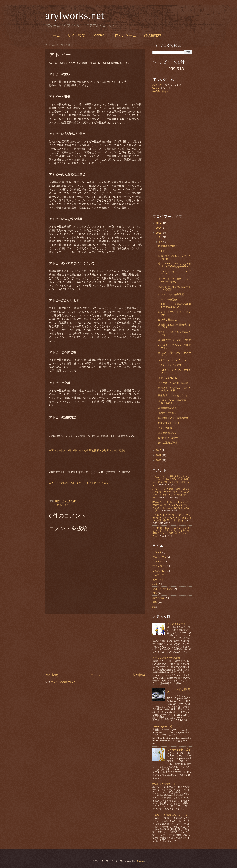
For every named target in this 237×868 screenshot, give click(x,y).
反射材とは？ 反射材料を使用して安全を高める (174, 306)
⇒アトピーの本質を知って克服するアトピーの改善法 (79, 483)
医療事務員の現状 (167, 246)
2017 (159, 223)
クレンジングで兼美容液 (171, 294)
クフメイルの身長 (176, 624)
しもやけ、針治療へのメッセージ (170, 815)
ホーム (55, 35)
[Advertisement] (95, 643)
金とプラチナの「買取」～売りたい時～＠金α (174, 280)
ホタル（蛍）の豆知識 (170, 365)
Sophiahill (100, 35)
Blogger (140, 861)
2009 (159, 455)
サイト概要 (76, 35)
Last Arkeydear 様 (162, 726)
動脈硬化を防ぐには (169, 423)
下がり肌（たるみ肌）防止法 (173, 383)
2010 (159, 450)
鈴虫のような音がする (164, 784)
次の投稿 (52, 675)
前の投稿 (139, 675)
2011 (159, 233)
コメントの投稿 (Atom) (63, 682)
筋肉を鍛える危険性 (169, 438)
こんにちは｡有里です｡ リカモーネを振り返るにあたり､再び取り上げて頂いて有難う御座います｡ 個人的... (172, 518)
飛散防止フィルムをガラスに (173, 395)
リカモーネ (158, 575)
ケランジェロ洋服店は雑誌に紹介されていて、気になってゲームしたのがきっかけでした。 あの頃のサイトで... (171, 493)
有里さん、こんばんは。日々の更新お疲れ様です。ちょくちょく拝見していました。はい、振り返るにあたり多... (171, 506)
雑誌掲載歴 (152, 35)
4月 (161, 237)
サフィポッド (159, 566)
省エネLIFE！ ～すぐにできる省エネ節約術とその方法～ (175, 265)
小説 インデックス (163, 589)
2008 (159, 460)
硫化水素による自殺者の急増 (173, 418)
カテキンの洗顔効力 (169, 299)
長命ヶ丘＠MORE (167, 378)
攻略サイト (158, 579)
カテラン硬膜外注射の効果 (166, 658)
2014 (159, 228)
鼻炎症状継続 (165, 428)
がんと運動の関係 (167, 443)
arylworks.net (75, 15)
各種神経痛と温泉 (167, 408)
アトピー (163, 251)
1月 (161, 242)
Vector (156, 88)
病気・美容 (63, 505)
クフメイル (158, 561)
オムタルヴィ (159, 557)
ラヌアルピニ (159, 571)
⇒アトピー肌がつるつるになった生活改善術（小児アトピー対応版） (88, 450)
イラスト (157, 552)
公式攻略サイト (161, 91)
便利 (155, 602)
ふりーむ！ (158, 85)
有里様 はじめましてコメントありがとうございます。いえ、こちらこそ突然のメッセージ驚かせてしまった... (171, 532)
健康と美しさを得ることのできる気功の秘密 (174, 389)
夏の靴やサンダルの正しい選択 (174, 340)
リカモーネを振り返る (179, 750)
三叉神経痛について (169, 433)
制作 (155, 593)
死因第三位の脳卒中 (169, 413)
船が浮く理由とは (167, 320)
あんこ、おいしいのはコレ (172, 360)
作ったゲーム (125, 35)
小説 (155, 584)
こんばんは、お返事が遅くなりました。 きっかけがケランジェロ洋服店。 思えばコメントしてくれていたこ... (171, 481)
